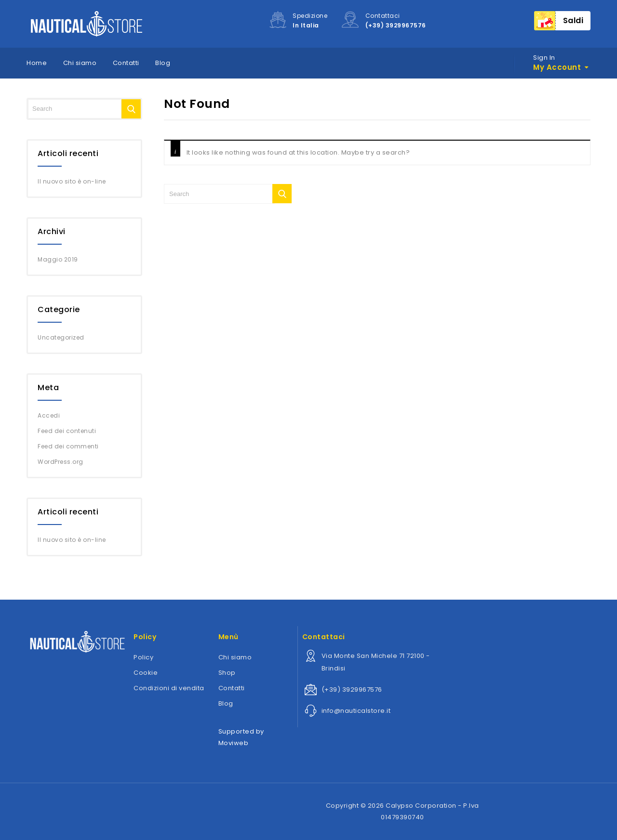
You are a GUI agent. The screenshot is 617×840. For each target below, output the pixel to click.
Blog (163, 63)
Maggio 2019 (58, 259)
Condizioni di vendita (169, 688)
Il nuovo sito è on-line (72, 181)
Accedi (49, 415)
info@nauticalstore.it (356, 711)
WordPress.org (60, 462)
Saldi (573, 20)
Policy (143, 657)
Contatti (126, 63)
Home (37, 63)
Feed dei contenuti (67, 431)
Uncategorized (61, 337)
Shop (227, 673)
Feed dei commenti (68, 446)
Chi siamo (80, 63)
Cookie (146, 673)
